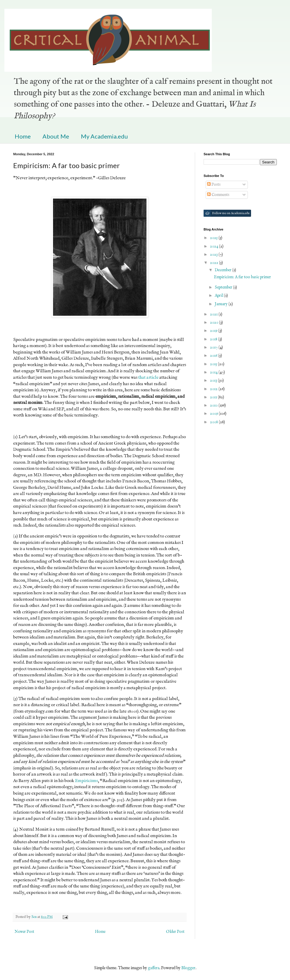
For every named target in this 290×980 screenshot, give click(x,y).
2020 (215, 322)
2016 (214, 356)
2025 (214, 238)
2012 (214, 389)
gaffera (154, 968)
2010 (214, 405)
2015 (214, 364)
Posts (214, 185)
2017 (214, 347)
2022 (215, 263)
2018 (214, 339)
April (219, 296)
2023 (214, 255)
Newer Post (24, 932)
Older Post (175, 932)
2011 (214, 397)
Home (23, 136)
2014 (214, 372)
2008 (214, 422)
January (222, 304)
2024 (215, 246)
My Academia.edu (104, 136)
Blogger (188, 968)
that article (148, 378)
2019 (214, 331)
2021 (214, 314)
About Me (56, 136)
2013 (214, 380)
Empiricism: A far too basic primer (242, 277)
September (224, 287)
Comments (218, 195)
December (224, 270)
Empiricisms (86, 781)
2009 (214, 414)
